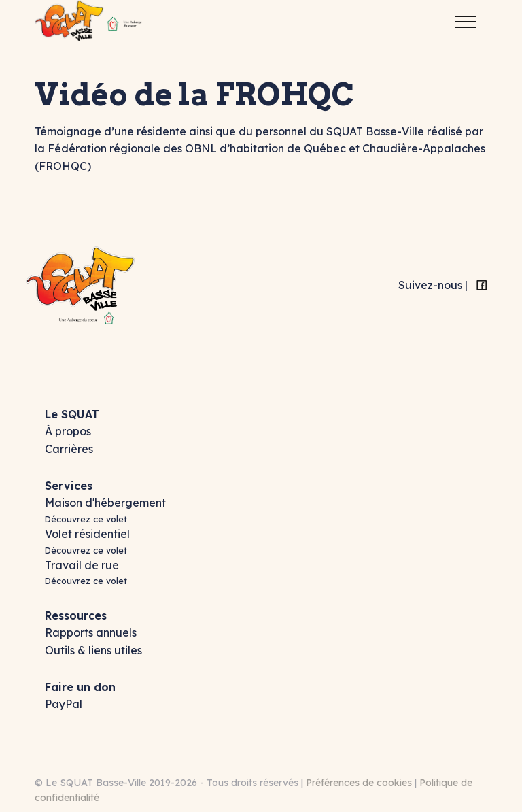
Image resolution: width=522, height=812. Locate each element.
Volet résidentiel (87, 534)
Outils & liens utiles (93, 650)
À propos (68, 431)
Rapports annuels (91, 632)
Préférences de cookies (359, 783)
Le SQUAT (72, 414)
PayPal (64, 704)
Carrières (69, 449)
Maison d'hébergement (105, 503)
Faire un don (80, 687)
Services (69, 486)
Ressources (76, 615)
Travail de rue (82, 565)
